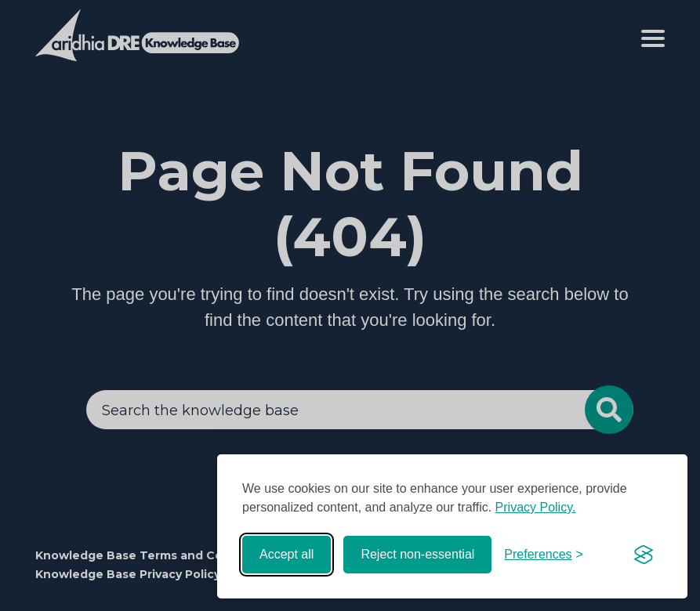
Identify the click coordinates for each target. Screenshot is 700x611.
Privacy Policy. (536, 507)
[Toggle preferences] (544, 555)
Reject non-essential (417, 554)
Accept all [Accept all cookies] (287, 554)
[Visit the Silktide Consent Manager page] (644, 555)
